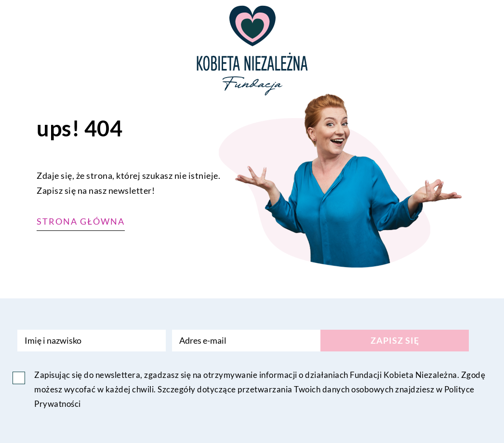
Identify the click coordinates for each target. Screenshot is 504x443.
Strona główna (81, 221)
